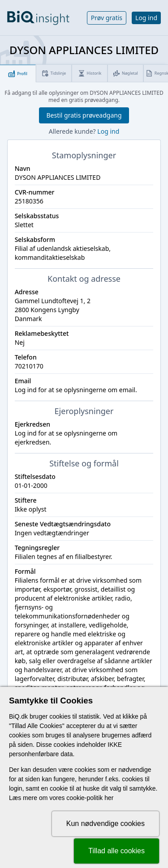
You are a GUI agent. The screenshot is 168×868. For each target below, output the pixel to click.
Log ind (146, 18)
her (109, 798)
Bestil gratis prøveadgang (84, 115)
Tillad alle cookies (116, 851)
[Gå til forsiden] (38, 18)
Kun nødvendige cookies (106, 824)
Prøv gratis (107, 18)
